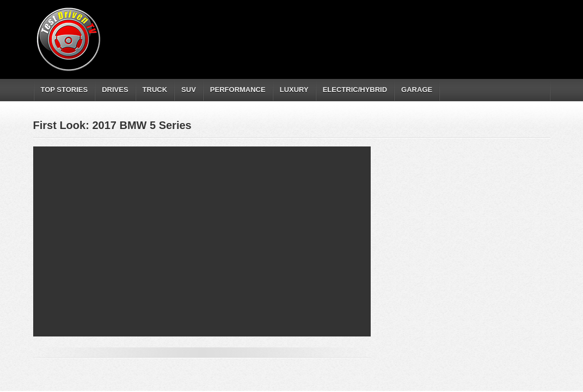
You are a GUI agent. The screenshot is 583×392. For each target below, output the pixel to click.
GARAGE (417, 90)
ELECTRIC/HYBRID (355, 90)
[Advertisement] (351, 30)
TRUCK (155, 90)
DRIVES (115, 90)
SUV (189, 90)
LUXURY (294, 90)
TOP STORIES (65, 90)
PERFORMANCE (238, 90)
